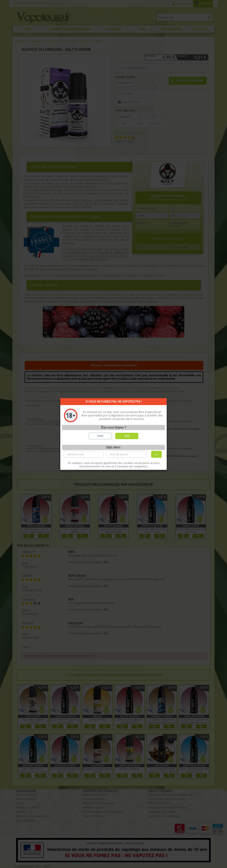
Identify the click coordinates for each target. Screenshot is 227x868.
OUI (127, 436)
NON (100, 436)
